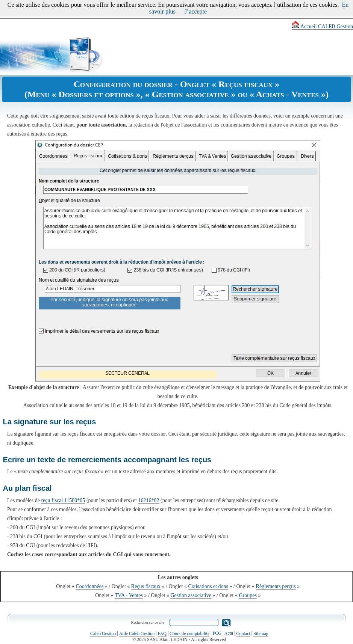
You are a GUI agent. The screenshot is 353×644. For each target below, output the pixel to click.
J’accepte (196, 11)
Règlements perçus (276, 586)
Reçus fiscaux (146, 586)
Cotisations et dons (208, 586)
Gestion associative (191, 595)
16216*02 (149, 500)
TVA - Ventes (129, 595)
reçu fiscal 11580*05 (63, 500)
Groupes (248, 595)
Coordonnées (89, 586)
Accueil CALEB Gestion (322, 26)
